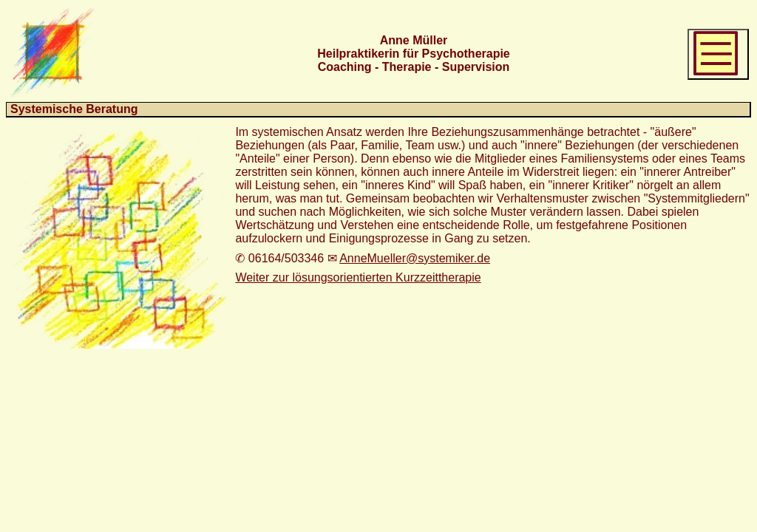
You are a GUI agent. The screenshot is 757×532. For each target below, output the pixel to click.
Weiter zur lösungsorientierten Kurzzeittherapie (358, 277)
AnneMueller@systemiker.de (415, 258)
